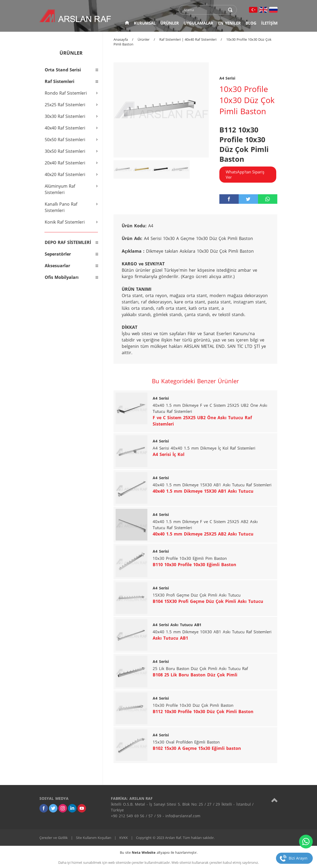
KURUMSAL (145, 23)
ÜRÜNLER (170, 23)
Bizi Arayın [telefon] (298, 858)
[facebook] (229, 199)
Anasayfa (121, 39)
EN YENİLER (229, 23)
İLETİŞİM (269, 23)
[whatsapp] (268, 199)
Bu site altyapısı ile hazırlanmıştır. (159, 852)
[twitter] (248, 199)
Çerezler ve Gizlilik (54, 838)
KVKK (124, 838)
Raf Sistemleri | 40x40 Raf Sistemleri (188, 39)
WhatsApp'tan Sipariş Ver (245, 174)
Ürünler (144, 39)
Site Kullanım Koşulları (94, 838)
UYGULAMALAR (198, 23)
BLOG (251, 23)
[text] (204, 10)
